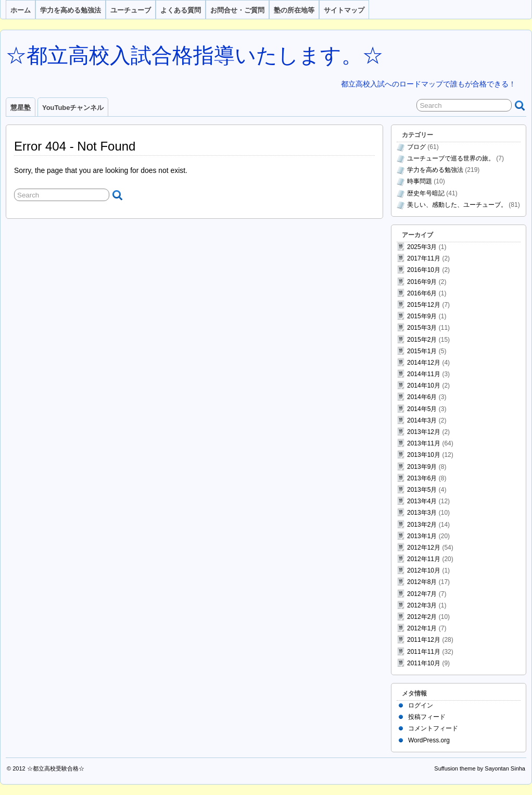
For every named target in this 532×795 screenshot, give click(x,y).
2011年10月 (424, 663)
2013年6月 (422, 478)
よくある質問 (181, 10)
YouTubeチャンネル (73, 108)
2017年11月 (424, 258)
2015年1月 (422, 351)
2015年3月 (422, 328)
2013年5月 (422, 490)
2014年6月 (422, 397)
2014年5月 (422, 409)
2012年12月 (424, 548)
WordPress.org (429, 740)
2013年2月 (422, 525)
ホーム (21, 10)
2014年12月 (424, 363)
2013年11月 (424, 443)
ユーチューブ (131, 10)
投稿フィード (427, 717)
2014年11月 (424, 374)
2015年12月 (424, 305)
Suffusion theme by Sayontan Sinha (480, 768)
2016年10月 (424, 270)
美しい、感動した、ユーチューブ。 (457, 205)
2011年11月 (424, 652)
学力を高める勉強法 (71, 10)
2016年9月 (422, 282)
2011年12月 (424, 640)
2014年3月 (422, 420)
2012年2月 (422, 617)
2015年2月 (422, 340)
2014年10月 (424, 386)
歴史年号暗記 (426, 193)
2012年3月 (422, 605)
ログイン (421, 705)
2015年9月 (422, 316)
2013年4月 (422, 501)
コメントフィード (433, 728)
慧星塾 (21, 108)
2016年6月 (422, 293)
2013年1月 (422, 536)
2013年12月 (424, 432)
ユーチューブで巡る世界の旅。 (451, 158)
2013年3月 (422, 513)
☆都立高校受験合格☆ (56, 768)
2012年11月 (424, 559)
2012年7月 (422, 594)
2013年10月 (424, 455)
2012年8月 (422, 582)
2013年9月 (422, 467)
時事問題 (420, 181)
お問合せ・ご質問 (237, 10)
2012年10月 (424, 570)
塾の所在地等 (294, 10)
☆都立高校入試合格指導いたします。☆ (194, 55)
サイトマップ (344, 10)
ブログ (416, 147)
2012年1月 (422, 628)
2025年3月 (422, 247)
